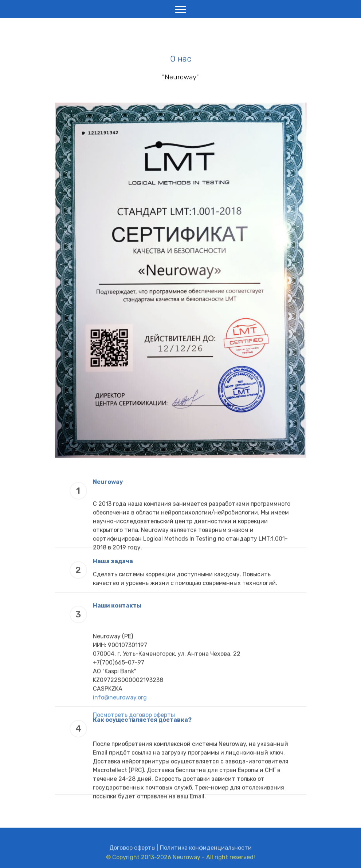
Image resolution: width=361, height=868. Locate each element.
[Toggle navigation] (180, 9)
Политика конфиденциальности (206, 851)
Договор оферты (132, 851)
